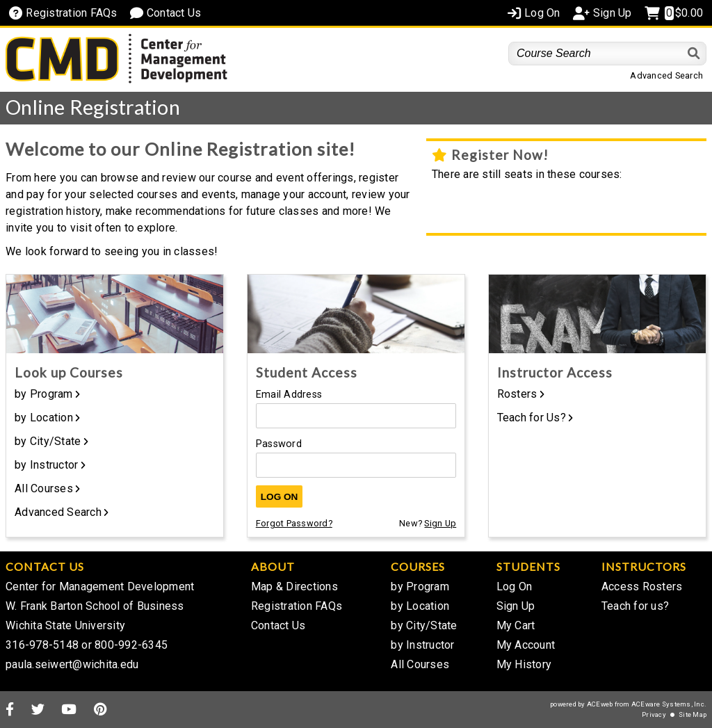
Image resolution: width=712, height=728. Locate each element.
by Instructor (46, 465)
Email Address (289, 395)
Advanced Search (666, 75)
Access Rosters (642, 587)
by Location (44, 418)
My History (524, 664)
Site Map (693, 714)
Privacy (654, 714)
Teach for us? (635, 606)
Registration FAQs (297, 606)
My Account (526, 645)
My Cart (516, 625)
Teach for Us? (532, 418)
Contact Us (278, 625)
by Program (44, 394)
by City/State (48, 441)
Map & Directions (294, 587)
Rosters (517, 394)
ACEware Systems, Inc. (669, 704)
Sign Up (440, 523)
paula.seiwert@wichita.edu (72, 664)
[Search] (694, 53)
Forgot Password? (294, 523)
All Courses (44, 488)
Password (279, 444)
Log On (280, 497)
